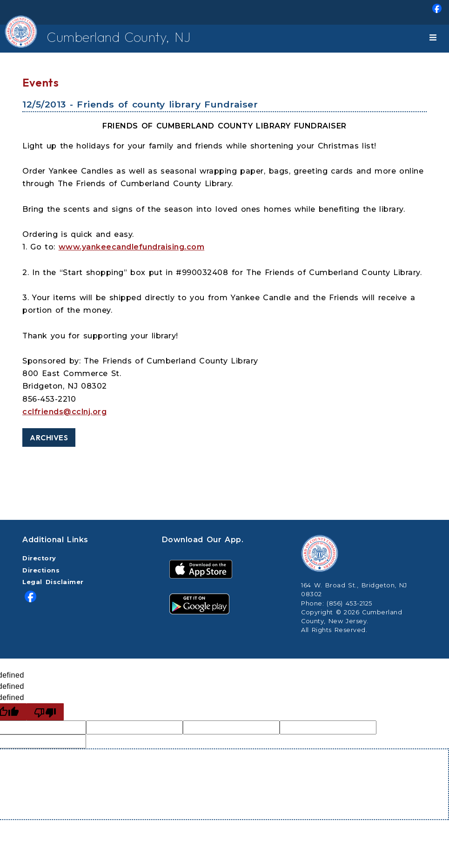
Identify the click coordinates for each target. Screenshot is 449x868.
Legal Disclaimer (53, 582)
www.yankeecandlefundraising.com (132, 247)
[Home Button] (18, 39)
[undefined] (45, 712)
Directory (39, 558)
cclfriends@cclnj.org (64, 412)
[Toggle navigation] (435, 39)
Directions (41, 570)
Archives (49, 437)
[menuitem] (224, 12)
